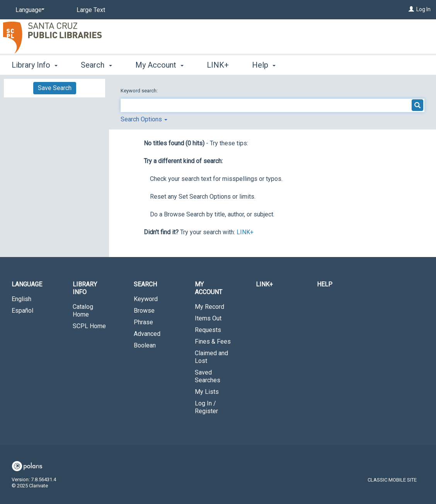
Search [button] (96, 65)
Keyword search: (140, 91)
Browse (144, 311)
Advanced (147, 334)
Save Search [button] (55, 88)
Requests (208, 330)
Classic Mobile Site (392, 480)
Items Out (208, 318)
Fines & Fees (213, 341)
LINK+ (218, 65)
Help (325, 284)
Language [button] (27, 284)
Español (22, 311)
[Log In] (411, 9)
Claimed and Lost (211, 357)
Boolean (145, 345)
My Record (209, 307)
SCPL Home (89, 326)
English (21, 299)
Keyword (146, 299)
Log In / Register (206, 407)
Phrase (143, 322)
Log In (423, 9)
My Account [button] (159, 65)
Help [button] (264, 65)
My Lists (207, 392)
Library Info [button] (35, 65)
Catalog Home (83, 311)
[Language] (29, 10)
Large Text (91, 10)
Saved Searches (208, 376)
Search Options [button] (144, 119)
